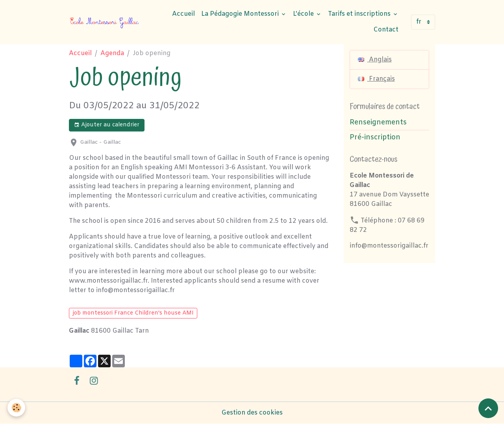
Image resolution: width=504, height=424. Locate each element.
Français (376, 79)
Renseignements (378, 123)
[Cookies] (17, 408)
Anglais (375, 60)
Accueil (183, 14)
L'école (304, 14)
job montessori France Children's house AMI (133, 313)
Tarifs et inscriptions (360, 14)
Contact (386, 30)
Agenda (112, 53)
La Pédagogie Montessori (241, 14)
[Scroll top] (488, 408)
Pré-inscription (375, 138)
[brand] (105, 22)
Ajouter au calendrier (107, 125)
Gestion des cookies (252, 413)
